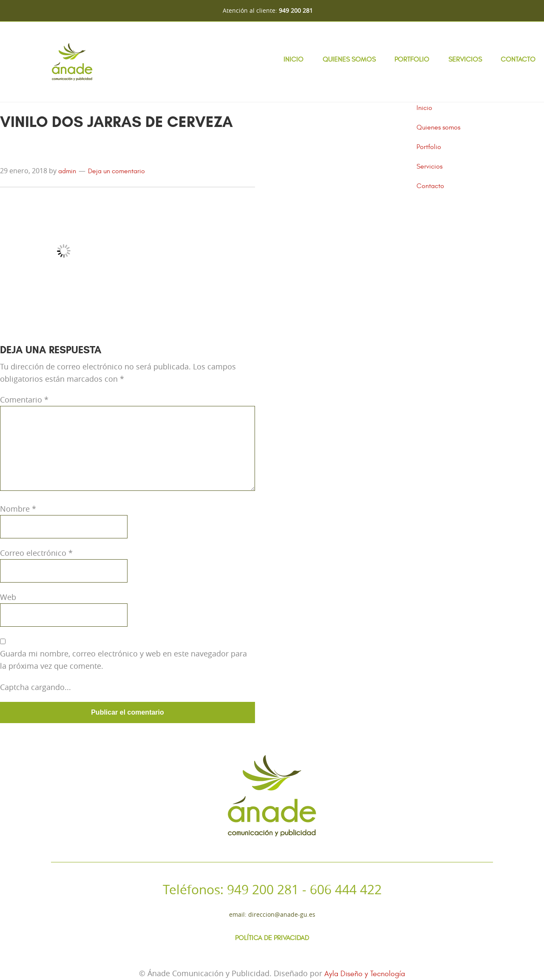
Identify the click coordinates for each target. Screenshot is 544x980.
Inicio (293, 59)
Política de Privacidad (272, 938)
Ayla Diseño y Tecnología (365, 974)
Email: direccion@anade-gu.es (272, 914)
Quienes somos (349, 59)
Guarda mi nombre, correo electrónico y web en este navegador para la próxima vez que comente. (123, 660)
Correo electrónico (36, 553)
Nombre (18, 509)
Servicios (465, 59)
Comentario (24, 400)
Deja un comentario (116, 171)
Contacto (518, 59)
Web (8, 597)
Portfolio (412, 59)
